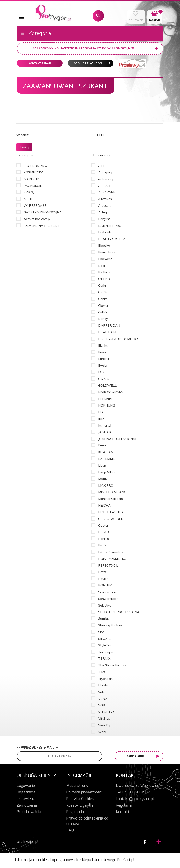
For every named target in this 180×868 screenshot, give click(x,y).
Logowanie (26, 786)
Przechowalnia (29, 812)
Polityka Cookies (80, 799)
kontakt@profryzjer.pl (135, 799)
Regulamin (75, 812)
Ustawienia (26, 799)
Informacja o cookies (32, 860)
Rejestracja (26, 792)
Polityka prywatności (84, 792)
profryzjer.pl (28, 842)
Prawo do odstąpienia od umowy (87, 821)
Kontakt (123, 812)
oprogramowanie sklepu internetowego (84, 860)
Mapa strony (77, 786)
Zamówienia (27, 806)
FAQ (70, 830)
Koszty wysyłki (80, 806)
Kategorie (35, 33)
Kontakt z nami (40, 63)
